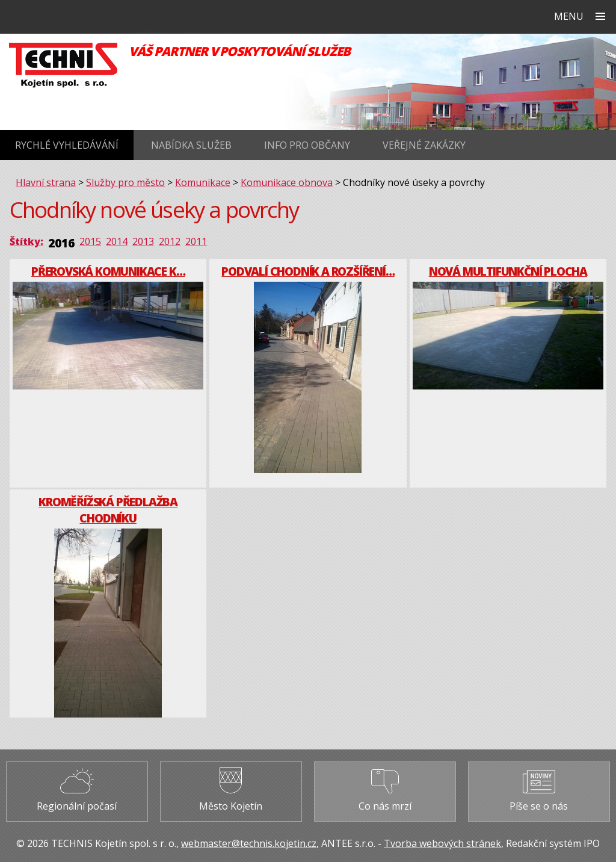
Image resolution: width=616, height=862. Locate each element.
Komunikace (203, 182)
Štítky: (26, 241)
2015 (90, 241)
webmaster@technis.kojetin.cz (249, 843)
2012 (170, 241)
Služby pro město (125, 182)
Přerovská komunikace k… (108, 271)
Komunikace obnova (287, 182)
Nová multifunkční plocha (508, 271)
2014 (117, 241)
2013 (143, 241)
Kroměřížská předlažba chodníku (108, 510)
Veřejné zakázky (424, 145)
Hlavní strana (46, 182)
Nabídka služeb (191, 145)
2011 (196, 241)
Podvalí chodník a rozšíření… (308, 271)
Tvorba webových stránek (442, 843)
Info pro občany (307, 145)
